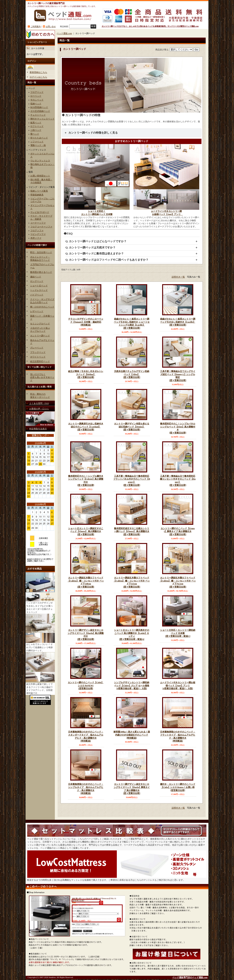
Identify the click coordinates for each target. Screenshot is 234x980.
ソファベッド (37, 142)
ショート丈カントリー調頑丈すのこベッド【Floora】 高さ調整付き (86, 532)
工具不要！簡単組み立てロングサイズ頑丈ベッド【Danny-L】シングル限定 (178, 376)
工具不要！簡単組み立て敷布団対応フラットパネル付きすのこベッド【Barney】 (132, 481)
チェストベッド (38, 115)
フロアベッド (37, 92)
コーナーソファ (38, 223)
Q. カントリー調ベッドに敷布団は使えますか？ (95, 254)
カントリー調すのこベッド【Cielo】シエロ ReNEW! (86, 686)
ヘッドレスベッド (39, 290)
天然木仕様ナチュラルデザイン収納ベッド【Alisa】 (132, 374)
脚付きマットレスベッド (42, 119)
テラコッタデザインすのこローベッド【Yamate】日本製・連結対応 (86, 322)
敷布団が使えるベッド (41, 272)
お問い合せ (51, 26)
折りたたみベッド (39, 138)
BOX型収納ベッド (39, 107)
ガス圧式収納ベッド (40, 111)
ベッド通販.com (64, 33)
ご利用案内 (36, 26)
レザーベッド (37, 311)
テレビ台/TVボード (40, 212)
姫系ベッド (36, 123)
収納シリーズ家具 (39, 191)
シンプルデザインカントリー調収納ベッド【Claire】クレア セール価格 (132, 686)
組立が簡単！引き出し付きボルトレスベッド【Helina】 (86, 374)
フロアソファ (37, 231)
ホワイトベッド (38, 357)
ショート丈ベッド (39, 286)
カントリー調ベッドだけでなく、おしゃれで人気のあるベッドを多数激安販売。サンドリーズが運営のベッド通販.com (150, 26)
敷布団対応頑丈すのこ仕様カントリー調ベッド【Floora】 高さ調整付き (132, 532)
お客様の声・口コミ (39, 409)
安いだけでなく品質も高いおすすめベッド (42, 377)
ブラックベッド (38, 352)
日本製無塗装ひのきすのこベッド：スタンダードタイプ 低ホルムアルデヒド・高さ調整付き (86, 737)
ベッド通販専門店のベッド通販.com (190, 977)
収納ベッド (36, 104)
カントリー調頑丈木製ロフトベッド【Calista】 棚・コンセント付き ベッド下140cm (86, 582)
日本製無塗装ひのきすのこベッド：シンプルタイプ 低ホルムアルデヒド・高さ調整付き (86, 789)
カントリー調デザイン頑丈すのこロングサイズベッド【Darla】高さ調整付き (86, 635)
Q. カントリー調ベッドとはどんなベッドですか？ (96, 241)
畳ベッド (35, 134)
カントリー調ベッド (40, 336)
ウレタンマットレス (40, 161)
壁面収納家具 (37, 195)
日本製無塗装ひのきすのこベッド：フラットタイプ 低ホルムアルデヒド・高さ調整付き (178, 737)
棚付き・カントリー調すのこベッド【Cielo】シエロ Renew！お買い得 (178, 787)
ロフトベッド (37, 126)
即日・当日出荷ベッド (41, 252)
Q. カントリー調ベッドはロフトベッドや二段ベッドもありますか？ (107, 260)
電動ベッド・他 (38, 145)
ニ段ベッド (36, 130)
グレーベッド (37, 348)
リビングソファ (38, 234)
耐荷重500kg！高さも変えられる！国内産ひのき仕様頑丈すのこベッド (132, 735)
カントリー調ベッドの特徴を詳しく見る (93, 133)
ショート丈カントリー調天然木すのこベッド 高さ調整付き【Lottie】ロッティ (132, 635)
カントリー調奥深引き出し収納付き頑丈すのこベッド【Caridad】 (86, 427)
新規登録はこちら (38, 72)
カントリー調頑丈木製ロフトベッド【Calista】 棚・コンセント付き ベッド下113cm (132, 582)
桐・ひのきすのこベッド (42, 307)
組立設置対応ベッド (40, 361)
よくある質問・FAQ (39, 403)
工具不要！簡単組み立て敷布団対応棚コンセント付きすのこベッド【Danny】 (178, 481)
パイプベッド (37, 295)
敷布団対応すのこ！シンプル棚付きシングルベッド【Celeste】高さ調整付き (86, 481)
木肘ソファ (36, 238)
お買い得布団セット (40, 176)
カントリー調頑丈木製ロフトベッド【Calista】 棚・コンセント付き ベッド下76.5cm (178, 582)
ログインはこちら (38, 77)
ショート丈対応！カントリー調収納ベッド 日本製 (178, 633)
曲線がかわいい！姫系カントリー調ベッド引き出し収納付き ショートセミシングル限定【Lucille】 (132, 324)
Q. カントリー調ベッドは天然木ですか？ (90, 248)
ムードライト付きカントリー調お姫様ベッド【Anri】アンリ (178, 686)
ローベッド (36, 96)
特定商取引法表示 (38, 429)
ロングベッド (37, 281)
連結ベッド (36, 277)
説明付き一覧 (178, 277)
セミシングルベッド (40, 324)
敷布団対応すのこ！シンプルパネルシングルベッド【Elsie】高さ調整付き (178, 428)
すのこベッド (37, 100)
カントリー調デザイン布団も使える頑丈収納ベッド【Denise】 (132, 427)
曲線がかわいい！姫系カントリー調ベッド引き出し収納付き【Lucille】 (178, 322)
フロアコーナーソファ (41, 227)
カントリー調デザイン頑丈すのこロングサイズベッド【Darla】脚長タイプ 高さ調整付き (132, 789)
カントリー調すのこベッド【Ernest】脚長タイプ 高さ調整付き (178, 532)
